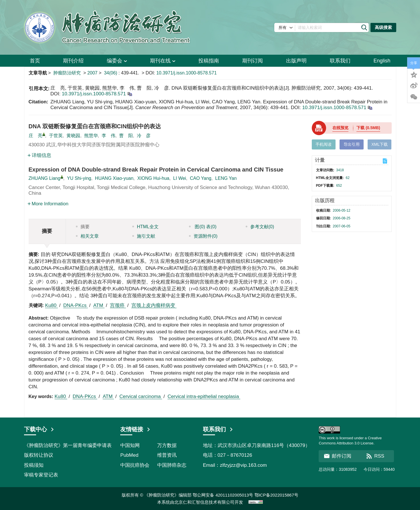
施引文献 (144, 236)
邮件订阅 (338, 456)
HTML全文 (145, 227)
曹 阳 (126, 136)
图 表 (203, 227)
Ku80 (52, 305)
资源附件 (203, 236)
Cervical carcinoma (141, 396)
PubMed (129, 455)
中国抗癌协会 (135, 465)
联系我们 (340, 61)
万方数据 (167, 445)
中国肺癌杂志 (172, 465)
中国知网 (130, 445)
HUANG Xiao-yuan (114, 178)
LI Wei (180, 178)
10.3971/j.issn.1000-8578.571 (187, 73)
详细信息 (39, 155)
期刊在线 (163, 61)
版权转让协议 (39, 455)
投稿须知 (34, 465)
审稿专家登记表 (41, 475)
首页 (35, 61)
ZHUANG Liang (45, 178)
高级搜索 (383, 27)
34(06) (111, 73)
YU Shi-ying (79, 178)
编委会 (117, 61)
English (382, 61)
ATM (99, 305)
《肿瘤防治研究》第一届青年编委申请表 (68, 445)
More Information (48, 204)
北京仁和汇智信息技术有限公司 (204, 502)
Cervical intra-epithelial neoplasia (204, 396)
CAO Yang (201, 178)
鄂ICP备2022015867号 (276, 495)
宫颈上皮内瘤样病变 (154, 305)
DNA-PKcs (76, 305)
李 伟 (109, 136)
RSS (375, 456)
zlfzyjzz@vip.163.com (243, 465)
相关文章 (87, 236)
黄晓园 (73, 136)
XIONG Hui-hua (153, 178)
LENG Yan (226, 178)
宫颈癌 (118, 305)
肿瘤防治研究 (67, 73)
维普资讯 (167, 455)
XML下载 (379, 144)
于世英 (56, 136)
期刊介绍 (73, 61)
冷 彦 (144, 136)
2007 (92, 73)
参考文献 (260, 227)
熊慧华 (91, 136)
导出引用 (352, 144)
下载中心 (39, 429)
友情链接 (135, 429)
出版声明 (296, 61)
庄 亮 (36, 136)
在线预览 (340, 128)
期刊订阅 (253, 61)
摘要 (83, 227)
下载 (368, 128)
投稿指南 (209, 61)
